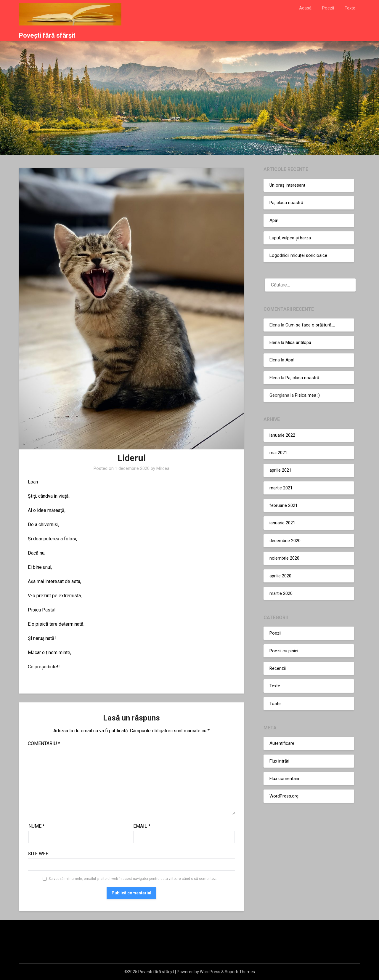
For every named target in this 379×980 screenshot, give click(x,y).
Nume (37, 826)
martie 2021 (281, 488)
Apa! (274, 220)
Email (142, 826)
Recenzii (278, 668)
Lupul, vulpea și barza (290, 238)
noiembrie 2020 (284, 558)
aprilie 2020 (280, 576)
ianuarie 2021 (282, 523)
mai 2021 (278, 453)
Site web (38, 854)
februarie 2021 (284, 505)
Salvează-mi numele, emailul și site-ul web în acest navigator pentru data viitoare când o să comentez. (133, 879)
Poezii (328, 8)
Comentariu (44, 743)
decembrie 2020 (285, 541)
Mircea (163, 468)
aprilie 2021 (280, 470)
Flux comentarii (284, 779)
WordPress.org (284, 796)
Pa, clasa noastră (286, 203)
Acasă (305, 8)
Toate (275, 704)
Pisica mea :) (307, 395)
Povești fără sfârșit (47, 35)
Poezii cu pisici (284, 651)
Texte (350, 8)
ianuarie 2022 (282, 435)
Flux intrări (279, 761)
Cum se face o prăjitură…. (310, 325)
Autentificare (282, 743)
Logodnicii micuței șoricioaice (298, 255)
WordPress (210, 972)
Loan (33, 482)
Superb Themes (240, 972)
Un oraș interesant (287, 185)
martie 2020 (281, 593)
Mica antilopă (298, 342)
